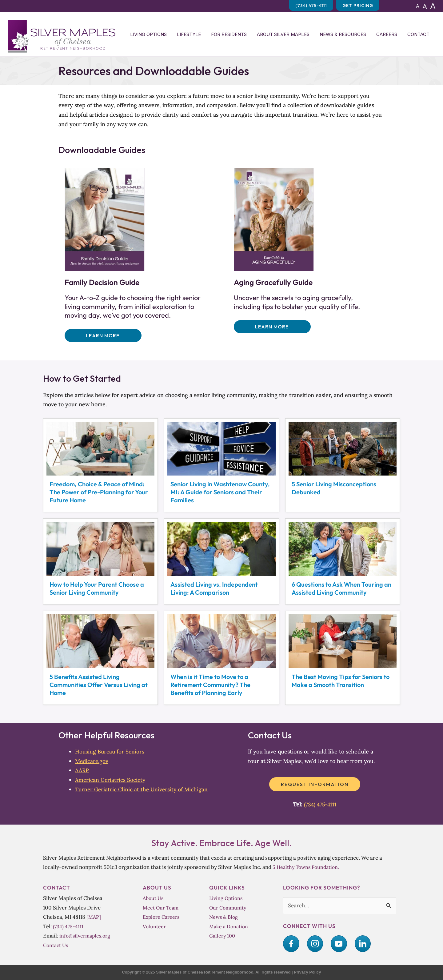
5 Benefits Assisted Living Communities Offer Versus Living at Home (99, 685)
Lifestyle (189, 34)
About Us (154, 898)
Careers (387, 34)
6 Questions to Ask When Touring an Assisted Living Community (341, 589)
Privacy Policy (307, 972)
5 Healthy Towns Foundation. (308, 867)
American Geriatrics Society (111, 780)
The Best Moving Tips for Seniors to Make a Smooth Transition (341, 681)
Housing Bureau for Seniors (110, 752)
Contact (418, 34)
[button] (103, 336)
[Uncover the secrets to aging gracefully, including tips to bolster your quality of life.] (274, 219)
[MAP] (94, 917)
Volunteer (155, 927)
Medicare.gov (92, 761)
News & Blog (224, 917)
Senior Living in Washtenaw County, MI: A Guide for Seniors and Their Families (220, 492)
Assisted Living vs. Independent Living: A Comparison (214, 589)
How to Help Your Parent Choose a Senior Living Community (97, 589)
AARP (82, 771)
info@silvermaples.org (86, 936)
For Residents (229, 34)
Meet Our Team (161, 908)
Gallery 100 (222, 936)
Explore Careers (162, 917)
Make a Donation (229, 927)
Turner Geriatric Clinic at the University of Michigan (143, 789)
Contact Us (56, 945)
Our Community (229, 908)
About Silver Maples (283, 34)
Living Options (148, 34)
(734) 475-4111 (320, 805)
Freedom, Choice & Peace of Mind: (100, 492)
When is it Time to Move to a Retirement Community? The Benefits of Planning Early (210, 685)
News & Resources (343, 34)
